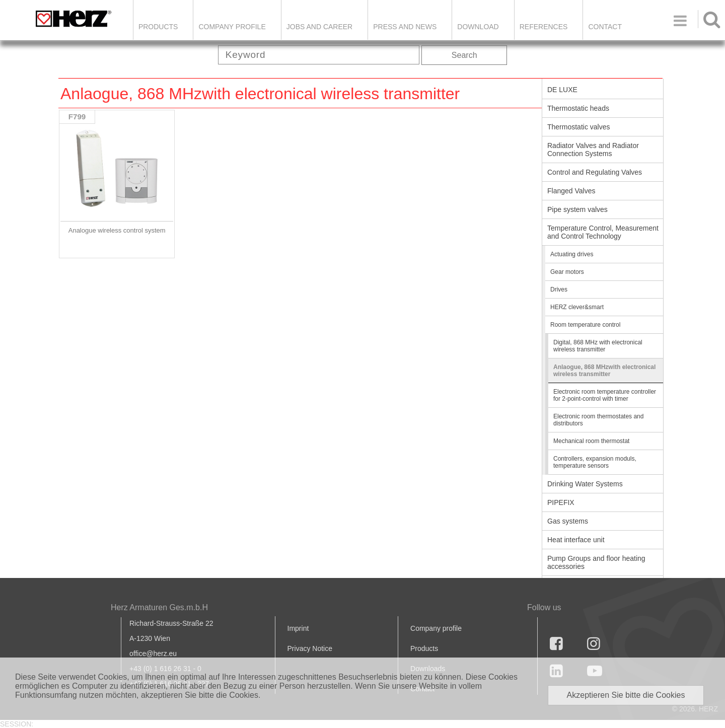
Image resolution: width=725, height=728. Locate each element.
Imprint (298, 628)
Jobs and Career (319, 27)
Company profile (436, 628)
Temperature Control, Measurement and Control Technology (603, 232)
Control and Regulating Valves (595, 172)
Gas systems (568, 521)
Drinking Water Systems (585, 484)
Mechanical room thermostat (591, 441)
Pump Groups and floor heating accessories (596, 562)
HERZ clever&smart (577, 307)
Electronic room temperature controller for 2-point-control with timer (605, 395)
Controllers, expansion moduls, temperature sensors (595, 462)
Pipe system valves (577, 209)
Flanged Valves (571, 191)
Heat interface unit (576, 540)
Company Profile (232, 27)
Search (464, 55)
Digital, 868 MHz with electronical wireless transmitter (598, 346)
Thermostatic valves (578, 127)
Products (158, 27)
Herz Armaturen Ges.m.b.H (159, 607)
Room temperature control (585, 325)
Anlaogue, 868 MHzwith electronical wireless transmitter (604, 371)
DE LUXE (562, 90)
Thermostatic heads (578, 108)
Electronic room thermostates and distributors (598, 420)
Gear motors (567, 272)
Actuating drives (572, 254)
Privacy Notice (310, 648)
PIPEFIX (561, 502)
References (544, 27)
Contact (605, 27)
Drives (559, 289)
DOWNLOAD (478, 27)
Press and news (405, 27)
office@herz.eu (153, 653)
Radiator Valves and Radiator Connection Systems (593, 150)
